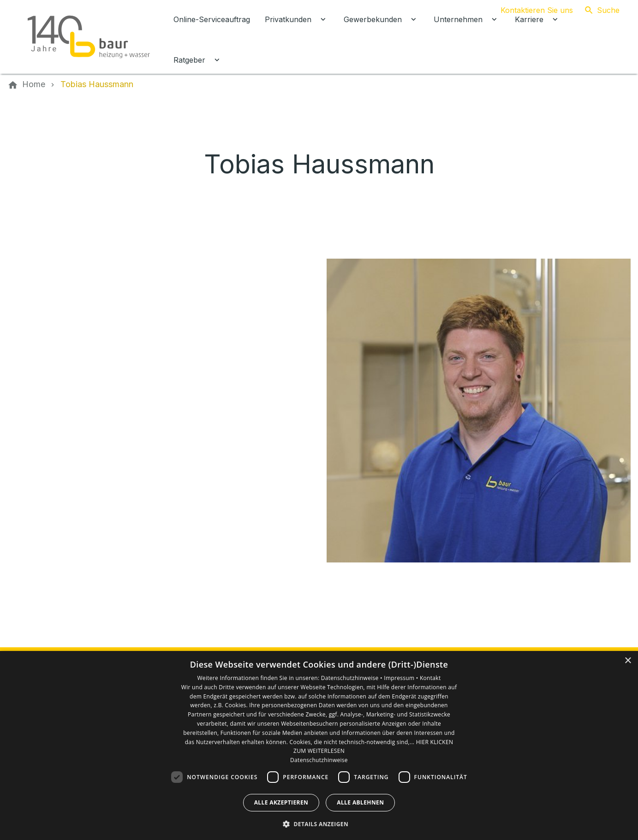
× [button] (628, 661)
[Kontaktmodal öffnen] (529, 10)
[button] (319, 824)
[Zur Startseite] (89, 37)
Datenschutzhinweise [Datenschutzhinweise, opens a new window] (319, 760)
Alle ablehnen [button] (360, 802)
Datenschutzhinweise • (352, 678)
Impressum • (402, 678)
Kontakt (430, 678)
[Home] (34, 84)
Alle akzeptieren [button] (281, 802)
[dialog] (319, 745)
